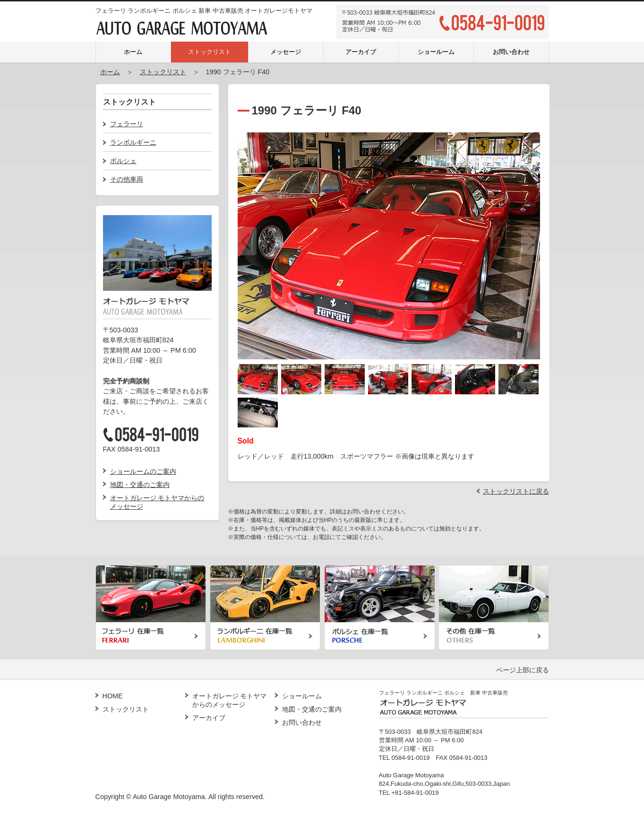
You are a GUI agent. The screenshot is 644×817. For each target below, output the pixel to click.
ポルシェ (123, 161)
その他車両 (127, 179)
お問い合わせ (511, 52)
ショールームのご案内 (143, 471)
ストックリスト (210, 52)
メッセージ (286, 52)
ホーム (133, 52)
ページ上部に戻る (523, 670)
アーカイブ (361, 52)
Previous (247, 241)
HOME (113, 696)
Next (531, 241)
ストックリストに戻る (516, 491)
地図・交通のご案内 (140, 485)
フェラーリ (127, 124)
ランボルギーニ (133, 142)
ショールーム (436, 52)
